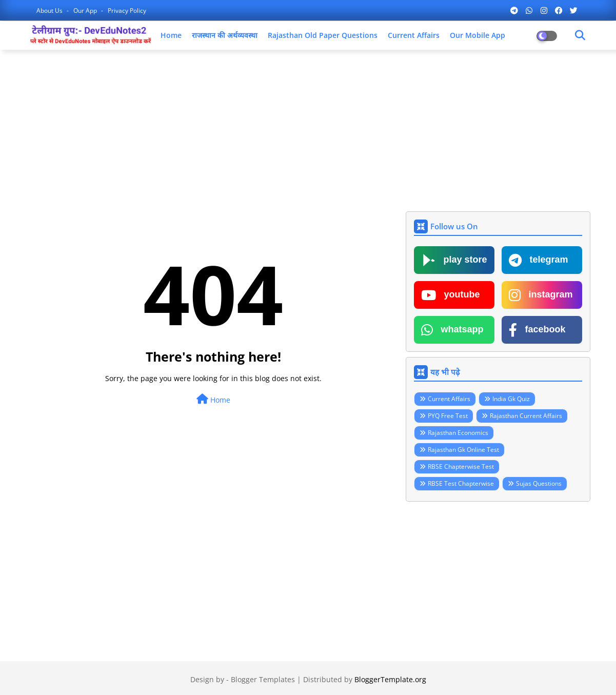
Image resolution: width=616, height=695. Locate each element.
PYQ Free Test (448, 416)
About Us (50, 11)
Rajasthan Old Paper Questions (323, 35)
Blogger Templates (263, 679)
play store (454, 260)
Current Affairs (414, 35)
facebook (537, 330)
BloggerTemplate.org (390, 679)
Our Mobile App (478, 35)
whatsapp (452, 330)
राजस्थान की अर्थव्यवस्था (225, 35)
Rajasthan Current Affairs (526, 416)
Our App (86, 11)
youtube (451, 295)
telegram (539, 260)
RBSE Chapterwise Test (461, 466)
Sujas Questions (539, 483)
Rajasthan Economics (458, 433)
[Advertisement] (308, 132)
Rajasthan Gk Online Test (463, 450)
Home (171, 35)
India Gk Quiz (511, 399)
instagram (541, 295)
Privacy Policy (127, 11)
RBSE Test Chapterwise (461, 483)
